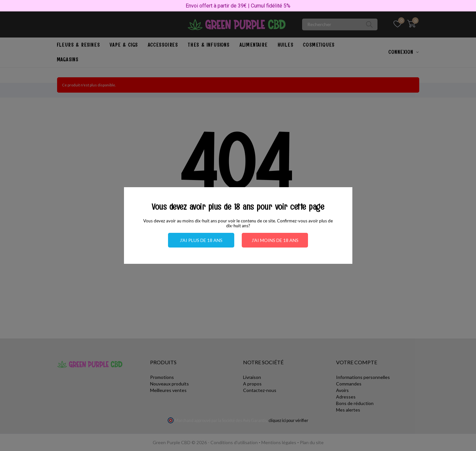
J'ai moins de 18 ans (275, 240)
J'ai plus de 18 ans (201, 240)
